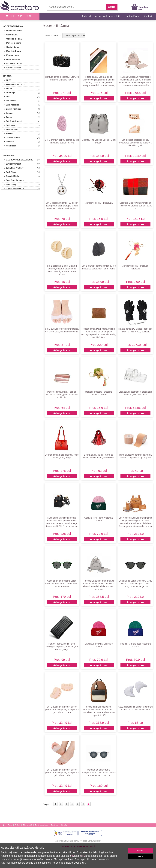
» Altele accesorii (12, 67)
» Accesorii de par (12, 63)
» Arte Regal (9, 93)
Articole (18, 825)
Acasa (10, 825)
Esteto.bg (64, 825)
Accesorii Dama (13, 26)
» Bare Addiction (11, 105)
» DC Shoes (8, 125)
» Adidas (7, 89)
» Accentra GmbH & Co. (14, 84)
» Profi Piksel (9, 172)
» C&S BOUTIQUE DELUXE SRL (17, 160)
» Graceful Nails (10, 176)
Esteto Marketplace (42, 825)
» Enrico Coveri (10, 129)
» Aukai (6, 97)
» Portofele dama (11, 43)
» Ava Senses (9, 101)
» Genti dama (10, 35)
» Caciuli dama (10, 47)
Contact (148, 16)
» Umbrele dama (11, 59)
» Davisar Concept (11, 164)
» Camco (7, 117)
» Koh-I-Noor (9, 146)
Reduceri (86, 16)
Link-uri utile (28, 825)
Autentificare (133, 16)
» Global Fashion (11, 138)
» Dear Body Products (13, 180)
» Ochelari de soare (13, 39)
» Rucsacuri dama (12, 31)
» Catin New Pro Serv (13, 168)
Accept (140, 850)
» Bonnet (7, 113)
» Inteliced (8, 142)
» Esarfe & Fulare (12, 51)
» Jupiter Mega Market (13, 188)
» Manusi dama (10, 55)
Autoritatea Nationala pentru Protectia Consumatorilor (78, 841)
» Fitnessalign (9, 184)
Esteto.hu (54, 825)
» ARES (6, 80)
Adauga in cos (62, 98)
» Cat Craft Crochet (12, 121)
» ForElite (7, 134)
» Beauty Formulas (12, 109)
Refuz (140, 857)
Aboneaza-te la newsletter (109, 16)
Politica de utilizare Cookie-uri (68, 863)
